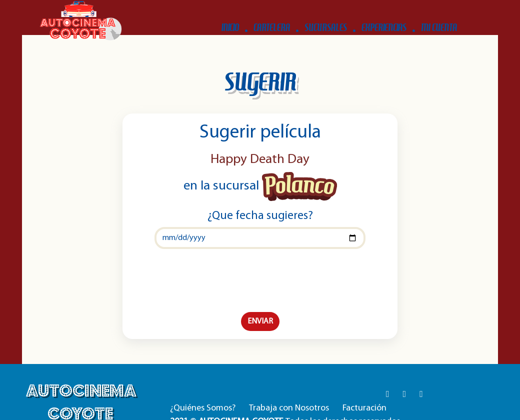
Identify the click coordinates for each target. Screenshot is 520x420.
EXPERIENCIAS (384, 27)
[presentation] (260, 280)
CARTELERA (272, 27)
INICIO (230, 27)
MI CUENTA (439, 27)
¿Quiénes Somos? (203, 408)
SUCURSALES (326, 27)
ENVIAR (260, 321)
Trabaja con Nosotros (289, 408)
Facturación (364, 408)
